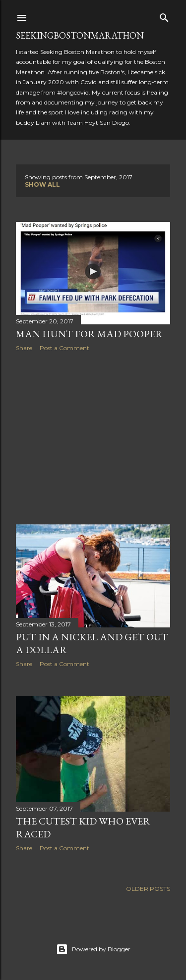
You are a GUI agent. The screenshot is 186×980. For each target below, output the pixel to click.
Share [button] (24, 348)
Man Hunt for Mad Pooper (89, 334)
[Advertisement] (93, 438)
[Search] (164, 16)
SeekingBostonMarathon (80, 35)
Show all (42, 184)
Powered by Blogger (93, 949)
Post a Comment (64, 348)
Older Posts (148, 889)
